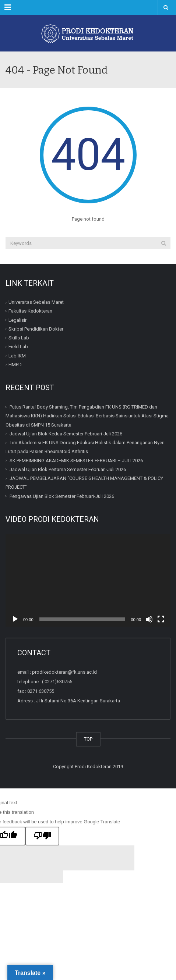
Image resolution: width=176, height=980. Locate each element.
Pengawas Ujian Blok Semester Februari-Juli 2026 (62, 496)
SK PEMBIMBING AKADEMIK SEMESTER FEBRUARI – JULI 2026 (76, 461)
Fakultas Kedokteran (30, 311)
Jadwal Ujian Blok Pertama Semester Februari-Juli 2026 (68, 469)
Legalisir (17, 320)
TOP (88, 739)
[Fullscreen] (161, 619)
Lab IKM (17, 356)
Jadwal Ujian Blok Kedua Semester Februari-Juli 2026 (66, 434)
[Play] (15, 619)
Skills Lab (19, 338)
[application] (88, 580)
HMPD (15, 365)
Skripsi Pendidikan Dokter (36, 329)
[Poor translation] (42, 836)
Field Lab (18, 347)
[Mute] (149, 619)
